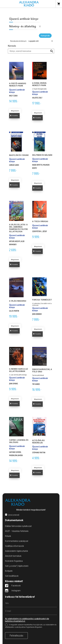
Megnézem (15, 111)
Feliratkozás (16, 636)
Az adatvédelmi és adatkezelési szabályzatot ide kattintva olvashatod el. (27, 620)
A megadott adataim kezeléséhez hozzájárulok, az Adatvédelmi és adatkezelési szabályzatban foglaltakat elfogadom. (31, 626)
